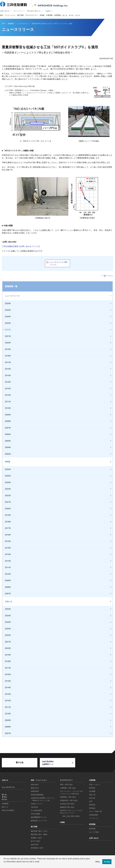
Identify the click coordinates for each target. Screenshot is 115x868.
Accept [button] (107, 862)
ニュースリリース (12, 296)
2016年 (8, 369)
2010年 (8, 408)
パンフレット (94, 818)
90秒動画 (5, 804)
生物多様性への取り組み (69, 800)
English (50, 11)
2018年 (8, 356)
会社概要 (92, 791)
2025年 (8, 310)
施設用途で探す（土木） (40, 831)
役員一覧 (92, 795)
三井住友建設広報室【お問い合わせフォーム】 (21, 246)
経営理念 (92, 788)
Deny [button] (98, 862)
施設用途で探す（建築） (40, 834)
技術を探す (35, 785)
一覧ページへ (108, 276)
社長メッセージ (95, 785)
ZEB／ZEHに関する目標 (71, 816)
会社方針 (92, 798)
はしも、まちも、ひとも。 (74, 16)
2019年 (8, 349)
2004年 (8, 447)
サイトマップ (20, 11)
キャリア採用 (94, 832)
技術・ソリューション (9, 16)
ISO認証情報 (93, 815)
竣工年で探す (36, 841)
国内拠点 (92, 805)
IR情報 (44, 16)
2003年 (8, 454)
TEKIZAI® (34, 807)
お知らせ (9, 601)
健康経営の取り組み (67, 807)
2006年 (8, 434)
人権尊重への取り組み (68, 788)
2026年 (8, 303)
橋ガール (5, 807)
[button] (4, 865)
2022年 (8, 330)
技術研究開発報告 (37, 795)
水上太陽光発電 (36, 810)
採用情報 (59, 16)
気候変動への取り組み (68, 797)
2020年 (8, 343)
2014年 (8, 382)
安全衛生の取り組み (67, 804)
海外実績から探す (37, 848)
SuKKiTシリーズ (37, 804)
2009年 (8, 415)
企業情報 (51, 16)
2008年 (8, 421)
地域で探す (35, 845)
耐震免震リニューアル (39, 821)
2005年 (8, 441)
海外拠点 (92, 808)
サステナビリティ (34, 16)
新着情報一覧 (11, 286)
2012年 (8, 395)
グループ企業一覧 (95, 811)
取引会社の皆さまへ (36, 11)
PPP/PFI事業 (35, 814)
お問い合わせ (7, 11)
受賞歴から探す (36, 838)
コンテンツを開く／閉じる (111, 296)
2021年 (8, 336)
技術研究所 (35, 791)
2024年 (8, 317)
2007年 (8, 428)
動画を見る (35, 788)
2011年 (8, 402)
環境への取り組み (66, 785)
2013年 (8, 389)
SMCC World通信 (8, 810)
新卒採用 (92, 829)
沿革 (91, 801)
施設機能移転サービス (39, 817)
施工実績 (22, 16)
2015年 (8, 375)
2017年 (8, 362)
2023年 (8, 323)
